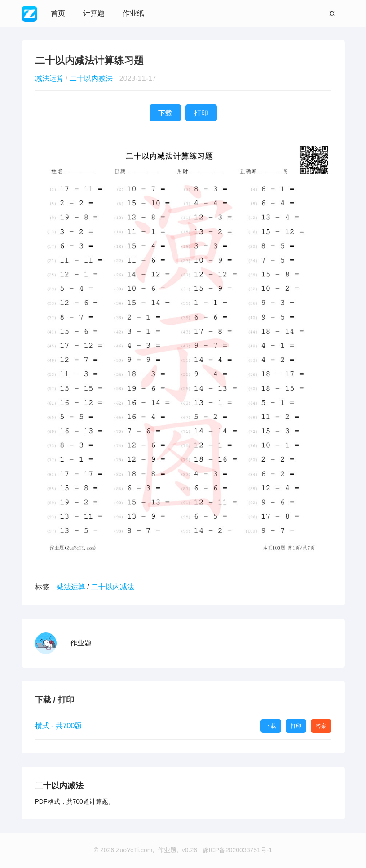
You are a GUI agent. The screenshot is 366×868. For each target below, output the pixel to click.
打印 (201, 113)
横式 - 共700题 (59, 726)
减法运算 (49, 78)
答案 (321, 726)
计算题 (94, 13)
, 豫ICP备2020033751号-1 (235, 850)
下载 (165, 113)
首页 (58, 13)
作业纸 (133, 13)
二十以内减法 (91, 78)
